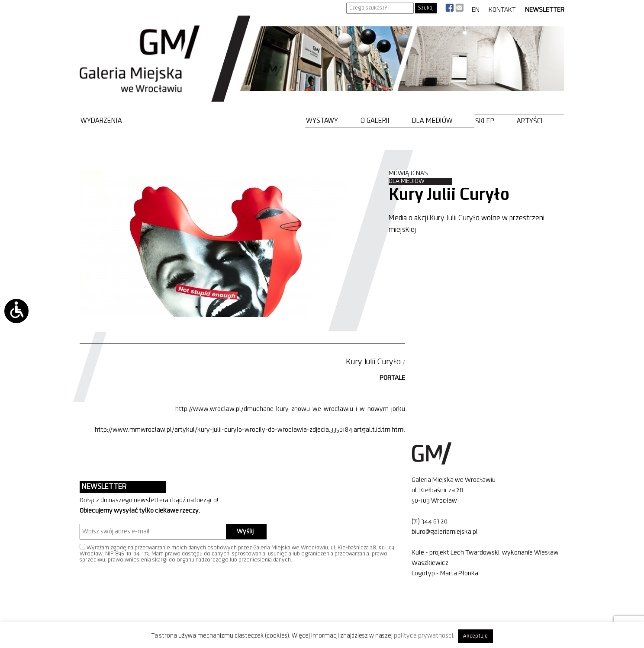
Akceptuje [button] (475, 636)
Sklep (485, 121)
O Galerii (375, 121)
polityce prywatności (423, 636)
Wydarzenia (101, 121)
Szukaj (426, 8)
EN (476, 10)
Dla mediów (432, 121)
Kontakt (502, 10)
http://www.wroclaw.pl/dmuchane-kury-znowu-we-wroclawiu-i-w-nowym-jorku (290, 409)
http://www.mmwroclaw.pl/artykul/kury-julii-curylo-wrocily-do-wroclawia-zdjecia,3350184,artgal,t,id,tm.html (250, 430)
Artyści (530, 121)
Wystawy (322, 121)
